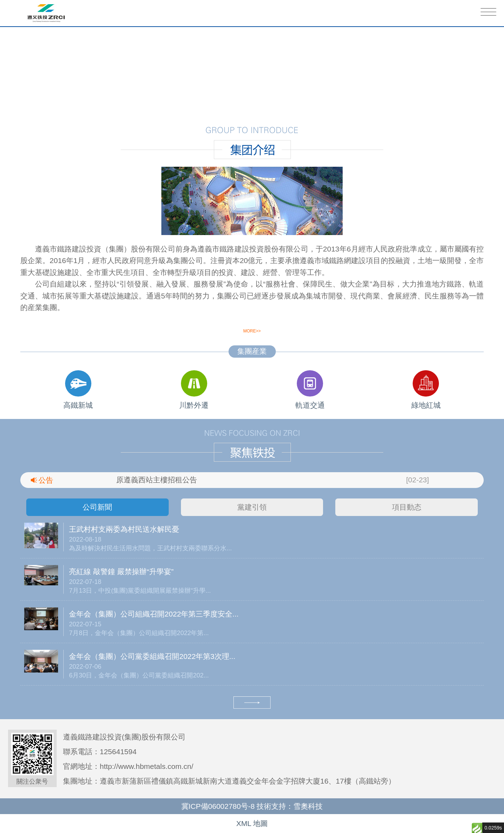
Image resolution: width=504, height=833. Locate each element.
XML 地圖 (252, 823)
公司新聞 (97, 507)
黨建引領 (252, 507)
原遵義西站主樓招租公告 (157, 480)
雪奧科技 (308, 806)
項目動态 (407, 507)
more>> (252, 331)
